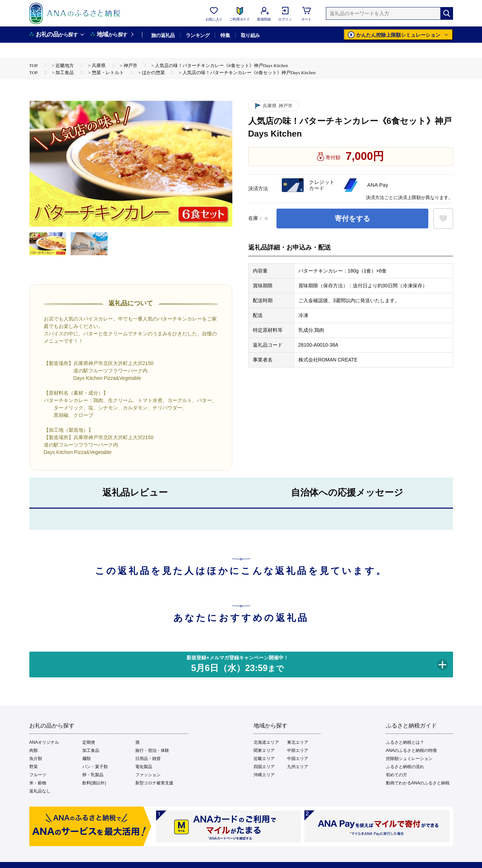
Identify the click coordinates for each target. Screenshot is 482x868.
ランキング (198, 35)
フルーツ (38, 775)
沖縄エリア (264, 775)
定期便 (89, 742)
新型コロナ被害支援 (154, 783)
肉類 (34, 750)
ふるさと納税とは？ (405, 742)
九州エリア (298, 767)
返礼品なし (40, 791)
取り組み (250, 35)
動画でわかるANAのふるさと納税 (418, 783)
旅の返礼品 (163, 35)
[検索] (447, 13)
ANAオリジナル (44, 742)
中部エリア (298, 750)
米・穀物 (38, 783)
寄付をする (352, 219)
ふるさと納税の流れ (405, 767)
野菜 (34, 767)
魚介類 (36, 759)
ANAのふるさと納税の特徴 (412, 750)
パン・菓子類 (95, 767)
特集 (225, 35)
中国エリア (298, 759)
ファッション (148, 775)
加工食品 (91, 750)
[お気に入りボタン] (443, 219)
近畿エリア (264, 759)
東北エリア (298, 742)
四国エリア (264, 767)
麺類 (87, 759)
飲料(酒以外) (94, 783)
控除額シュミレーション (409, 759)
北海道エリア (266, 742)
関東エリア (264, 750)
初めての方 (397, 775)
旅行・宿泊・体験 (152, 750)
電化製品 (144, 767)
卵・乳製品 (93, 775)
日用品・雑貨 (148, 759)
